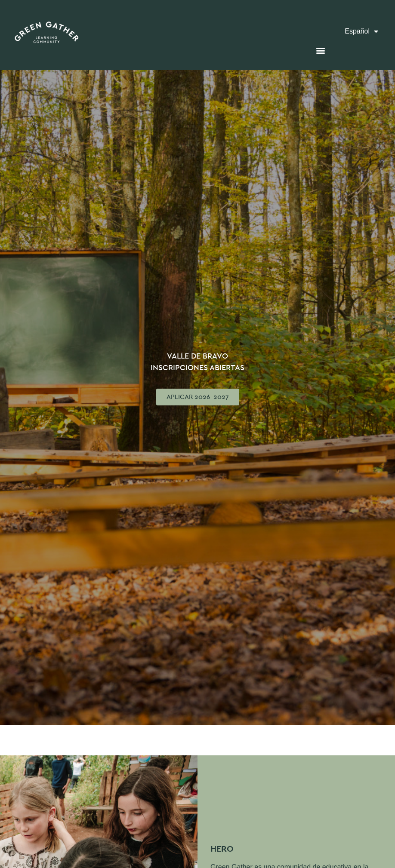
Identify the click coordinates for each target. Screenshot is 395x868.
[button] (320, 50)
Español (361, 32)
